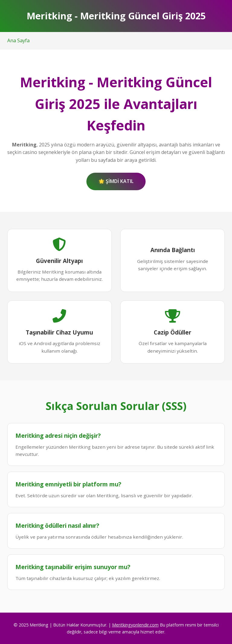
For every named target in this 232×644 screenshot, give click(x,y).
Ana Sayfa (18, 40)
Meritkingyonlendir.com (135, 625)
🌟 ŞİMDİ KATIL (116, 181)
